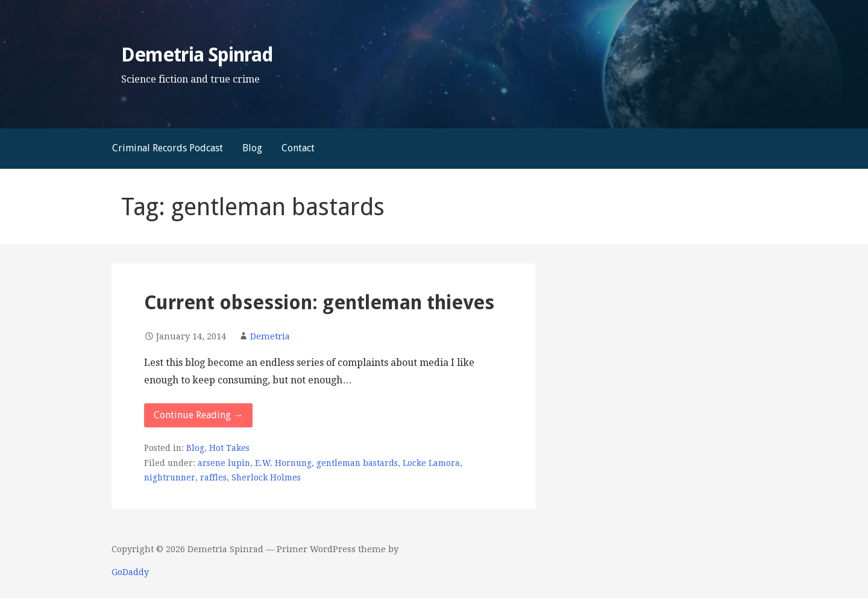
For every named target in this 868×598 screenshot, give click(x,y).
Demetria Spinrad (197, 55)
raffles (213, 477)
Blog (252, 148)
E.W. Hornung (283, 463)
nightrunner (170, 477)
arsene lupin (224, 463)
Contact (298, 148)
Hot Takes (229, 448)
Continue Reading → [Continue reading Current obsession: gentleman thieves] (198, 415)
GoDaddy (130, 572)
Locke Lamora (431, 463)
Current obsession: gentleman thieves (319, 303)
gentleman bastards (357, 463)
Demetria (270, 336)
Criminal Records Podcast (168, 148)
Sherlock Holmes (266, 477)
